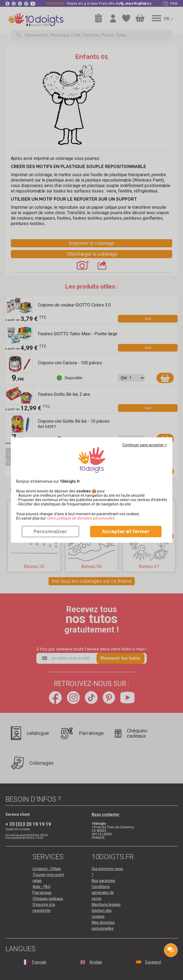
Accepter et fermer (126, 531)
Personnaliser (50, 531)
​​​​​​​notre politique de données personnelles (81, 518)
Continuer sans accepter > (145, 445)
